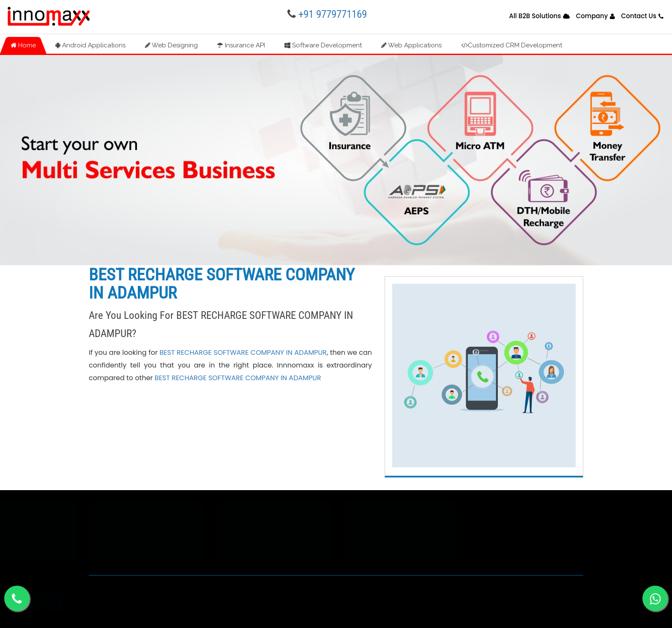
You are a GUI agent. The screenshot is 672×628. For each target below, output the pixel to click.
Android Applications (90, 45)
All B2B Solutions (535, 16)
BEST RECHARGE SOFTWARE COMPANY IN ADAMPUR (243, 352)
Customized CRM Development (512, 45)
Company (592, 16)
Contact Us (639, 16)
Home (23, 45)
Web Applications (411, 45)
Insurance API (241, 45)
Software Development (323, 45)
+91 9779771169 (333, 14)
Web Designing (171, 45)
